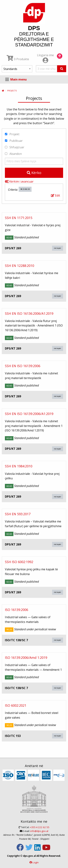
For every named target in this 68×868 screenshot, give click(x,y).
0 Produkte (18, 59)
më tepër (57, 248)
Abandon (13, 154)
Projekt (12, 134)
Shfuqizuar (15, 147)
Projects (12, 91)
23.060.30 (25, 189)
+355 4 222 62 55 (40, 827)
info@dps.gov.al (39, 831)
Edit (55, 195)
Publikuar (14, 141)
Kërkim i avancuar (19, 181)
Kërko (34, 173)
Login (36, 862)
